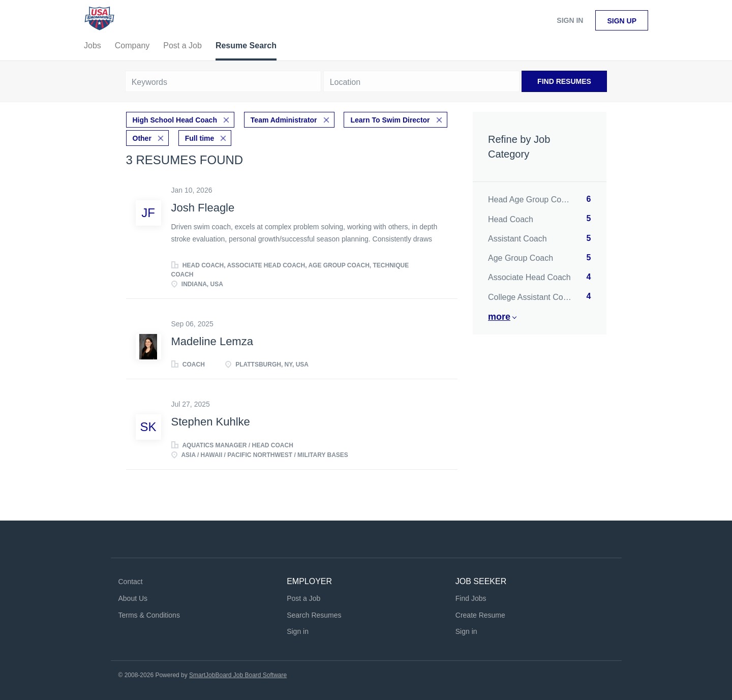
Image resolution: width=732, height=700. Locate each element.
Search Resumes (314, 615)
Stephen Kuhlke (211, 422)
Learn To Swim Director (390, 120)
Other (142, 138)
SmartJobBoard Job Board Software (238, 675)
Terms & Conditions (149, 615)
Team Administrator (284, 120)
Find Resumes (564, 81)
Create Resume (480, 615)
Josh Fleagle (203, 208)
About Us (133, 598)
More (499, 317)
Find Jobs (471, 598)
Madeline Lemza (212, 341)
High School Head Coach (175, 120)
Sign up (622, 21)
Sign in (570, 20)
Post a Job (303, 598)
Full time (200, 138)
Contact (131, 582)
